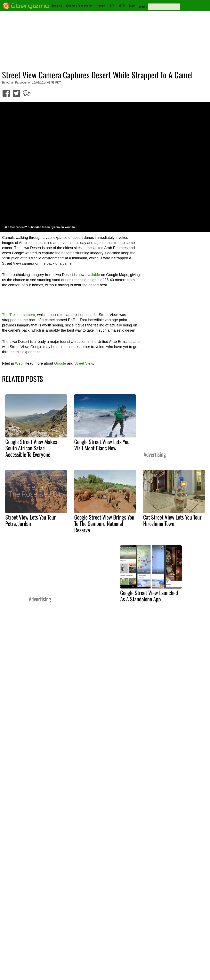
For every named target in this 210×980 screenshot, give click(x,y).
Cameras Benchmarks (79, 6)
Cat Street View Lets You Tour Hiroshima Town (172, 520)
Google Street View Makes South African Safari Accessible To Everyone (31, 448)
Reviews (57, 6)
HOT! (122, 6)
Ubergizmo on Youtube (60, 227)
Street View (84, 363)
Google (60, 363)
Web (19, 363)
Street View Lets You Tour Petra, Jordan (31, 520)
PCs (112, 6)
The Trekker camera (19, 315)
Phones (101, 6)
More (132, 6)
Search (143, 6)
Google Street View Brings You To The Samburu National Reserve (104, 523)
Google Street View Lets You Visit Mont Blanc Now (102, 445)
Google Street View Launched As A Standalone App (149, 596)
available (93, 275)
